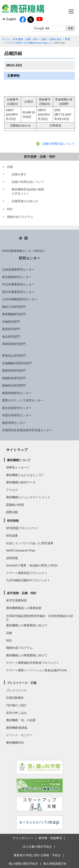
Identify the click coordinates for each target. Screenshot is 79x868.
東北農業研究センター (17, 277)
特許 (9, 640)
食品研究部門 (11, 337)
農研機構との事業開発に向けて (27, 625)
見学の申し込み (16, 713)
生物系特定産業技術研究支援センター (27, 430)
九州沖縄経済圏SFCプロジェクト (28, 580)
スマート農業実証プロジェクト (27, 573)
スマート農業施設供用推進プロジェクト (33, 663)
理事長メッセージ (18, 467)
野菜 (68, 39)
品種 (44, 39)
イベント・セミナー (19, 735)
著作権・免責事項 (50, 838)
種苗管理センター (14, 423)
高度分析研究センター (17, 415)
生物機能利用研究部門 (17, 363)
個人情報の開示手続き (23, 864)
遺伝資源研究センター (17, 408)
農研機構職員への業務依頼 (24, 608)
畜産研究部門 (11, 329)
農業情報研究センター (17, 393)
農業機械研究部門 (14, 314)
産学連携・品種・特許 (25, 39)
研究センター (29, 258)
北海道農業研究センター (18, 269)
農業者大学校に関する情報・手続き (37, 855)
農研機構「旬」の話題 (21, 720)
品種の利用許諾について (59, 144)
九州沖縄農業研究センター (20, 299)
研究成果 (12, 536)
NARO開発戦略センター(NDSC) (23, 251)
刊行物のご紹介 (16, 705)
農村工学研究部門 (14, 307)
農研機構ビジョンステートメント (28, 497)
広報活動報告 (15, 698)
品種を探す (56, 39)
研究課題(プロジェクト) (22, 528)
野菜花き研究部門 (14, 356)
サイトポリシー (23, 838)
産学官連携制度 (16, 600)
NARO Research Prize (21, 550)
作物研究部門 (11, 322)
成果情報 (12, 558)
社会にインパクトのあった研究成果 (30, 543)
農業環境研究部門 (14, 371)
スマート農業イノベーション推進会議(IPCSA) (37, 670)
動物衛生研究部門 (14, 385)
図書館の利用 (15, 505)
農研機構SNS (15, 743)
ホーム (6, 39)
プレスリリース (16, 690)
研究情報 (13, 521)
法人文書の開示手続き (37, 847)
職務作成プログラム (19, 648)
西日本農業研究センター (18, 292)
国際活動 (12, 512)
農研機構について (19, 460)
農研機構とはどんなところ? (25, 475)
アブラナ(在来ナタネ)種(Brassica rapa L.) (28, 43)
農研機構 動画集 (17, 728)
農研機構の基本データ (21, 482)
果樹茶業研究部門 (14, 344)
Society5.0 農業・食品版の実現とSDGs (32, 565)
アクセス (12, 490)
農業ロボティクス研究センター (23, 400)
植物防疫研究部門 (14, 378)
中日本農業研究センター (18, 284)
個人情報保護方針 (55, 864)
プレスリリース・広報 (22, 683)
